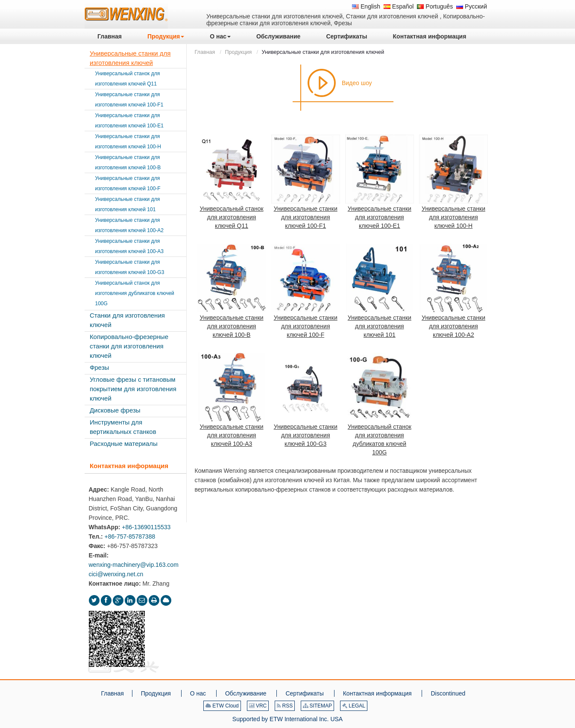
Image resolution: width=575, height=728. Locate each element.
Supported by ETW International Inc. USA (287, 719)
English (366, 6)
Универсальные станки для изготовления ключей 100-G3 (306, 435)
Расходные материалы (124, 444)
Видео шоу (357, 83)
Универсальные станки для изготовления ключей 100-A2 (453, 326)
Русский (472, 6)
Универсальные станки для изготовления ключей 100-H (453, 217)
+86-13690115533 (146, 527)
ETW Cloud (222, 706)
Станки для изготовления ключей (127, 320)
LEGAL (354, 706)
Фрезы (99, 367)
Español (399, 6)
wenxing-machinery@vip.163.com (134, 565)
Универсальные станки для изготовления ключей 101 (380, 326)
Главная (205, 52)
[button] (166, 36)
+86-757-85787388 (130, 536)
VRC (258, 706)
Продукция (238, 52)
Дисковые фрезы (115, 410)
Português (435, 6)
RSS (285, 706)
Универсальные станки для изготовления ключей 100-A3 (232, 435)
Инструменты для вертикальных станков (123, 427)
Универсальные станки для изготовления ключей (130, 58)
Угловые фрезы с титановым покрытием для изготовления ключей (133, 389)
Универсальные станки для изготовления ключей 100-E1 (380, 217)
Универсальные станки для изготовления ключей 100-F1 (306, 217)
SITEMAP (317, 706)
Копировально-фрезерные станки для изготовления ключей (129, 346)
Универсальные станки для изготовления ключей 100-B (232, 326)
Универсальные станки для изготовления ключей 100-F (306, 326)
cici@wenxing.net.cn (116, 574)
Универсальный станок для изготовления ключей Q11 (232, 217)
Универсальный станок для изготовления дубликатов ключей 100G (380, 439)
